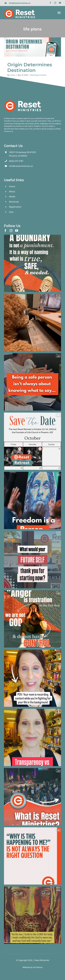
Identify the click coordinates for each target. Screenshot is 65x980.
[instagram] (55, 3)
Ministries (14, 202)
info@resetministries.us (19, 3)
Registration (15, 207)
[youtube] (60, 3)
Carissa (12, 75)
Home (12, 186)
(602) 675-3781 (16, 161)
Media (12, 197)
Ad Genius (38, 967)
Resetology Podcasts (38, 75)
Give (11, 212)
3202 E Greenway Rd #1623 (23, 152)
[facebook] (50, 3)
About (12, 191)
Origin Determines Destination (30, 67)
